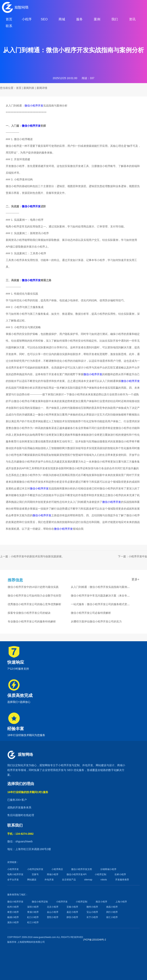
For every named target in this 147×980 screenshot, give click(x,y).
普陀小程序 (53, 917)
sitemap (88, 880)
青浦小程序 (33, 912)
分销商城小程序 (108, 869)
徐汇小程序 (112, 917)
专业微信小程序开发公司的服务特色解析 (32, 621)
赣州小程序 (92, 907)
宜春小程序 (72, 907)
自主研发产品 (69, 880)
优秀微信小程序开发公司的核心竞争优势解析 (34, 604)
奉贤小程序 (13, 912)
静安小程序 (72, 917)
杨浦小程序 (13, 917)
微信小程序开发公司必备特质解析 (91, 613)
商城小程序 (53, 874)
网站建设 (101, 765)
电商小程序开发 (15, 874)
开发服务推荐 (122, 880)
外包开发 (49, 880)
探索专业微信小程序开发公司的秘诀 (29, 613)
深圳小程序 (33, 907)
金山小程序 (53, 912)
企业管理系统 (50, 770)
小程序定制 (100, 874)
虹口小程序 (33, 917)
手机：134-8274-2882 (20, 834)
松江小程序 (33, 922)
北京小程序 (53, 907)
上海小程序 (121, 902)
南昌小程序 (112, 907)
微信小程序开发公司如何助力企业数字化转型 (34, 596)
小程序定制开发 (35, 869)
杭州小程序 (13, 907)
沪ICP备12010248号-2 (95, 940)
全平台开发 (13, 880)
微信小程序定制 (40, 902)
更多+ (135, 579)
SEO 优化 (73, 770)
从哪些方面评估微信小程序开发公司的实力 (96, 621)
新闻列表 (29, 88)
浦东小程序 (13, 922)
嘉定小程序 (72, 912)
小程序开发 (65, 765)
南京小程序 (101, 902)
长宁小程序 (92, 917)
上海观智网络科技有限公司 (31, 942)
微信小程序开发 (34, 106)
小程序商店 (57, 869)
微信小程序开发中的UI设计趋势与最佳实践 (33, 587)
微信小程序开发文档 (82, 869)
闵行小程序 (112, 912)
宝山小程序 (92, 912)
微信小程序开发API (76, 874)
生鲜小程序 (120, 874)
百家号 (35, 874)
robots (104, 880)
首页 (19, 88)
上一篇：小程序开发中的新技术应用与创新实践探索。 (32, 556)
